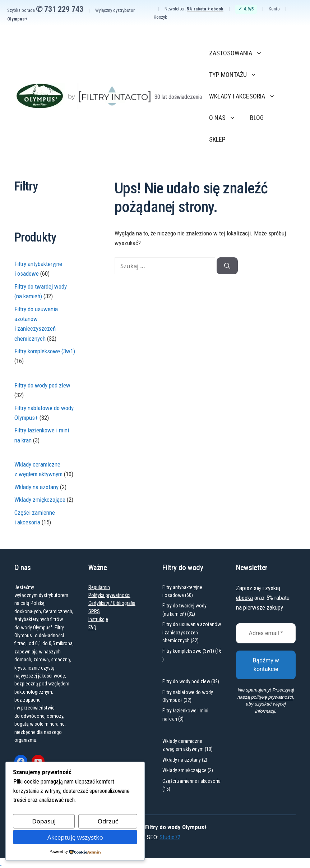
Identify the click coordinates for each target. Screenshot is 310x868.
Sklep (217, 139)
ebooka (244, 598)
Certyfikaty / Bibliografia (112, 603)
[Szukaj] (227, 266)
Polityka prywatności (109, 595)
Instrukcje (98, 619)
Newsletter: (194, 9)
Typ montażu (237, 75)
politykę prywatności (272, 697)
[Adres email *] (266, 633)
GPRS (94, 611)
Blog (257, 118)
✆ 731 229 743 (60, 9)
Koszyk (160, 17)
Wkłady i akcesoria (246, 96)
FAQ (92, 628)
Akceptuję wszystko (75, 837)
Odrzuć (108, 821)
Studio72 (170, 837)
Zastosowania (239, 53)
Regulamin (99, 587)
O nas (226, 118)
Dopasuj (44, 821)
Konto (274, 9)
